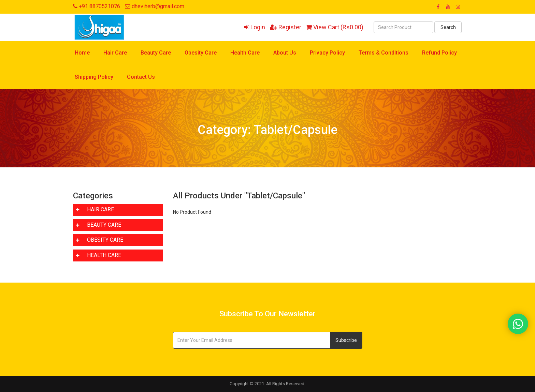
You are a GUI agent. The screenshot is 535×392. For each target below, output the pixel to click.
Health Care (245, 53)
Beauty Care (156, 53)
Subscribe (346, 340)
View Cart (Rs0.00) (335, 27)
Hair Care (115, 53)
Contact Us (141, 77)
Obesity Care (201, 53)
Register (286, 27)
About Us (285, 53)
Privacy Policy (327, 53)
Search (448, 27)
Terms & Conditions (384, 53)
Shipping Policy (94, 77)
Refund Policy (439, 53)
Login (255, 27)
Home (82, 53)
